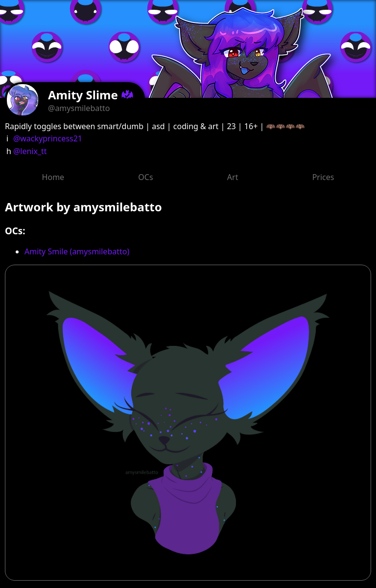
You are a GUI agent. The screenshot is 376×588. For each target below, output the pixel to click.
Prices (323, 177)
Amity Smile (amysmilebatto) (77, 251)
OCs (145, 177)
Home (53, 177)
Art (233, 177)
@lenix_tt (30, 151)
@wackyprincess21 (48, 138)
